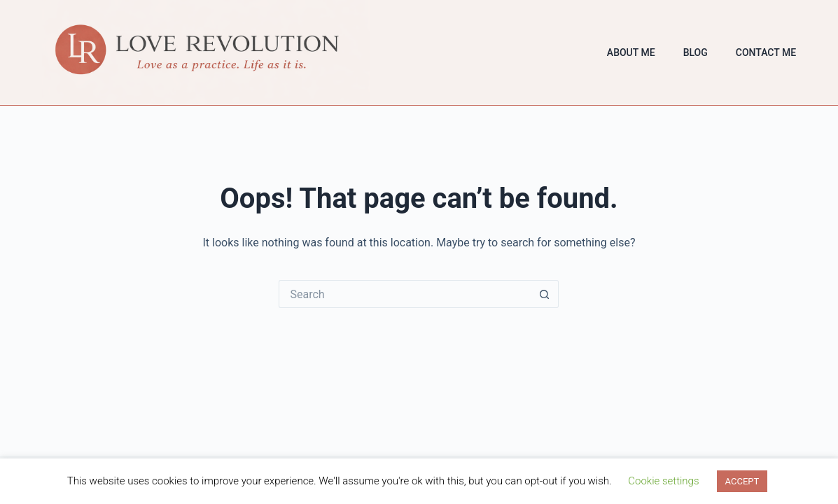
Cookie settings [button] (663, 481)
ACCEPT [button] (742, 481)
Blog (696, 52)
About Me (631, 52)
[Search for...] (405, 294)
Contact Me (766, 52)
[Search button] (545, 294)
